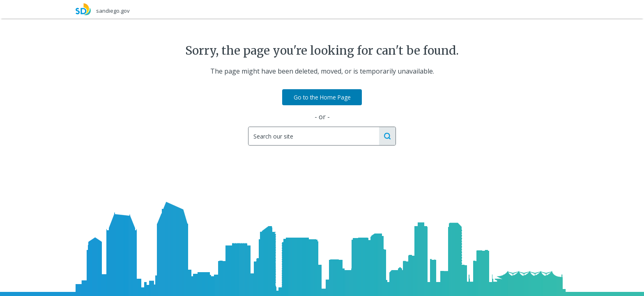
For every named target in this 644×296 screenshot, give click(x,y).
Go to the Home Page (322, 97)
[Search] (313, 136)
